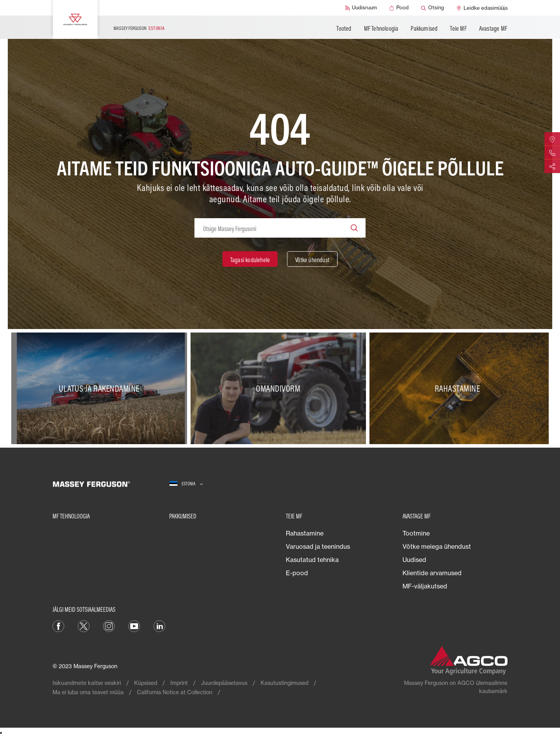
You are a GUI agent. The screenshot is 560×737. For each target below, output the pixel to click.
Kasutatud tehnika (312, 560)
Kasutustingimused (284, 683)
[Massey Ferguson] (75, 19)
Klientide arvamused (432, 573)
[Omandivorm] (280, 389)
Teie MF (458, 28)
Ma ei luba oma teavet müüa (88, 692)
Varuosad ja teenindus (318, 546)
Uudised (414, 560)
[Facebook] (58, 625)
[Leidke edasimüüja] (482, 8)
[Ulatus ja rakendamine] (101, 389)
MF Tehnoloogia (381, 28)
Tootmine (416, 533)
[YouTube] (134, 625)
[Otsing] (433, 8)
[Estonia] (186, 484)
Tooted (344, 28)
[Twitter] (84, 625)
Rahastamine (305, 533)
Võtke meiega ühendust (437, 546)
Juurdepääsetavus (224, 683)
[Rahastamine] (459, 389)
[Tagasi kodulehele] (250, 259)
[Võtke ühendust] (312, 259)
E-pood (297, 573)
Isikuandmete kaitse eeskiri (87, 683)
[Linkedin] (159, 625)
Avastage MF (493, 28)
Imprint (179, 683)
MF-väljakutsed (425, 586)
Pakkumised (424, 28)
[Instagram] (109, 625)
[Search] (354, 228)
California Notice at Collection (175, 692)
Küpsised (146, 683)
